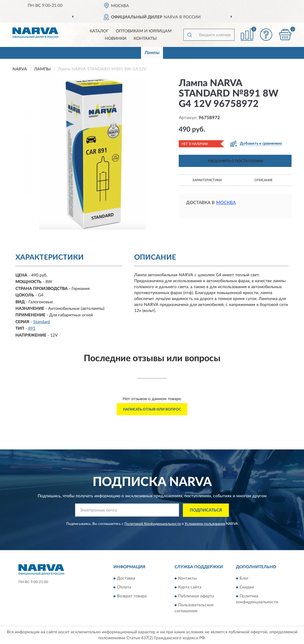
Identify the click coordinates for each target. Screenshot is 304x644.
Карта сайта (190, 588)
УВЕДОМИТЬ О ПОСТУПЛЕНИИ (235, 161)
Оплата (124, 588)
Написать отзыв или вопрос (152, 409)
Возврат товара (132, 596)
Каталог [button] (99, 31)
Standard (42, 322)
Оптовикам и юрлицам (144, 31)
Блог (244, 579)
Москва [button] (226, 203)
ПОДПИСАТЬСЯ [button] (206, 510)
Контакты (145, 39)
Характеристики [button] (207, 180)
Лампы (152, 53)
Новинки (116, 39)
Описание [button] (263, 180)
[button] (266, 35)
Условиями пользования (205, 524)
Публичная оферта (196, 596)
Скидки (247, 588)
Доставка (126, 579)
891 (32, 329)
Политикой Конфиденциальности (153, 524)
